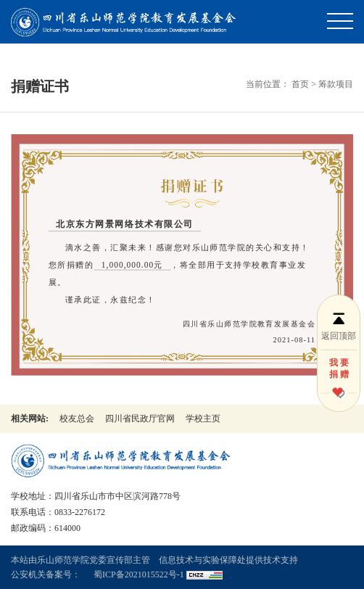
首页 (300, 84)
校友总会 (77, 419)
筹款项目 (336, 84)
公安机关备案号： (46, 574)
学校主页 (203, 419)
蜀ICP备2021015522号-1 (139, 574)
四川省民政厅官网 (140, 419)
